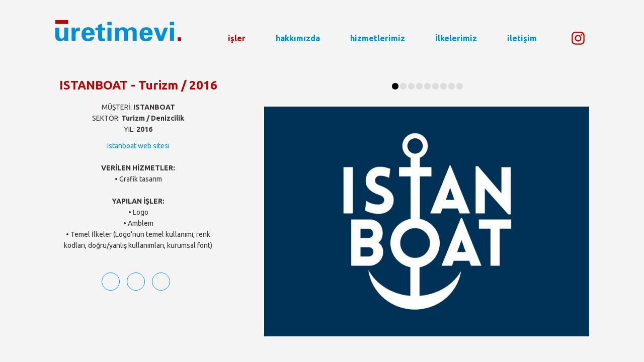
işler (237, 38)
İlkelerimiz (456, 38)
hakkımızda (298, 38)
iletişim (522, 38)
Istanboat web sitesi (138, 146)
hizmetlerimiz (378, 38)
